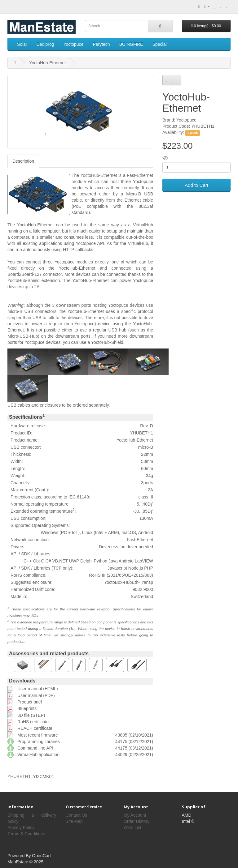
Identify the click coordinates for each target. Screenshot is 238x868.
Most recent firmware (38, 735)
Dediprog (45, 44)
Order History (137, 821)
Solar (22, 44)
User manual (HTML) (38, 689)
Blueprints (27, 708)
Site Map (74, 821)
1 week (192, 133)
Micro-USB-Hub (23, 336)
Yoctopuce (74, 44)
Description (23, 161)
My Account (135, 815)
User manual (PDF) (36, 695)
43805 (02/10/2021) (134, 735)
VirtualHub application (38, 755)
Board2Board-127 (25, 274)
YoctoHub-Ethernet (47, 63)
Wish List (132, 827)
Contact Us (76, 815)
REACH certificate (35, 728)
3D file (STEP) (31, 715)
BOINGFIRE (131, 44)
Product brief (30, 702)
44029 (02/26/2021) (134, 755)
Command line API (35, 748)
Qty (165, 157)
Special (160, 44)
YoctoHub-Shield (24, 280)
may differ (31, 616)
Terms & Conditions (26, 834)
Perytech (101, 44)
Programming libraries (39, 742)
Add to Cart (196, 185)
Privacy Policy (21, 827)
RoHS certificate (33, 722)
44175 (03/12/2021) (134, 742)
